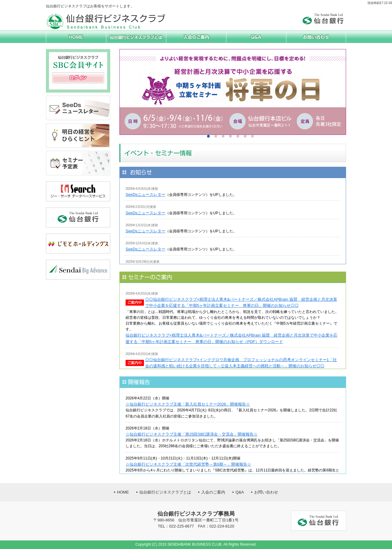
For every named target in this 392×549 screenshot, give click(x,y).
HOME (123, 492)
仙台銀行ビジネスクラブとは (165, 492)
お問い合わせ (266, 492)
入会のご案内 (213, 492)
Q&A (240, 492)
